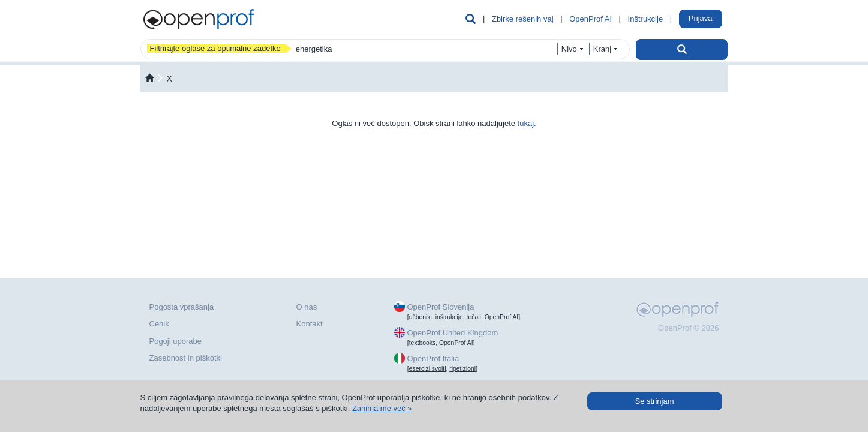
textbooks (422, 343)
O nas (307, 307)
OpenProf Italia (433, 358)
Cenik (159, 324)
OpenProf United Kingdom (452, 333)
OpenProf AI (591, 19)
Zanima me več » (382, 408)
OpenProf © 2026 (688, 328)
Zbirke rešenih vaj (523, 19)
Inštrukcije (646, 19)
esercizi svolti (428, 369)
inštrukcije (449, 317)
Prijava (701, 18)
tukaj (526, 123)
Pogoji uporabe (175, 341)
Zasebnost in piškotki (186, 358)
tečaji (474, 317)
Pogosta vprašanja (182, 307)
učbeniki (421, 317)
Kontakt (310, 324)
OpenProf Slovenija (440, 307)
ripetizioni (462, 369)
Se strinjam (654, 401)
